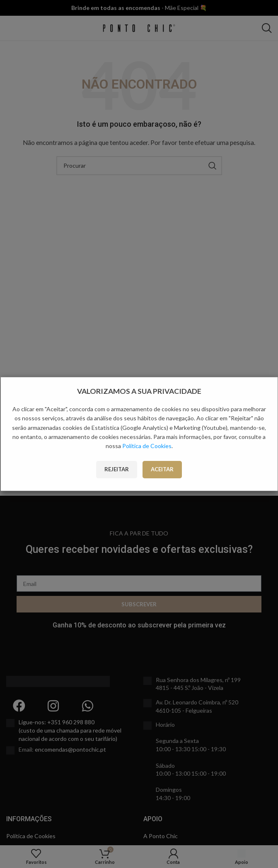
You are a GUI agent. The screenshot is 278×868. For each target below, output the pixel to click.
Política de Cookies (147, 446)
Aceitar (162, 469)
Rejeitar (117, 469)
